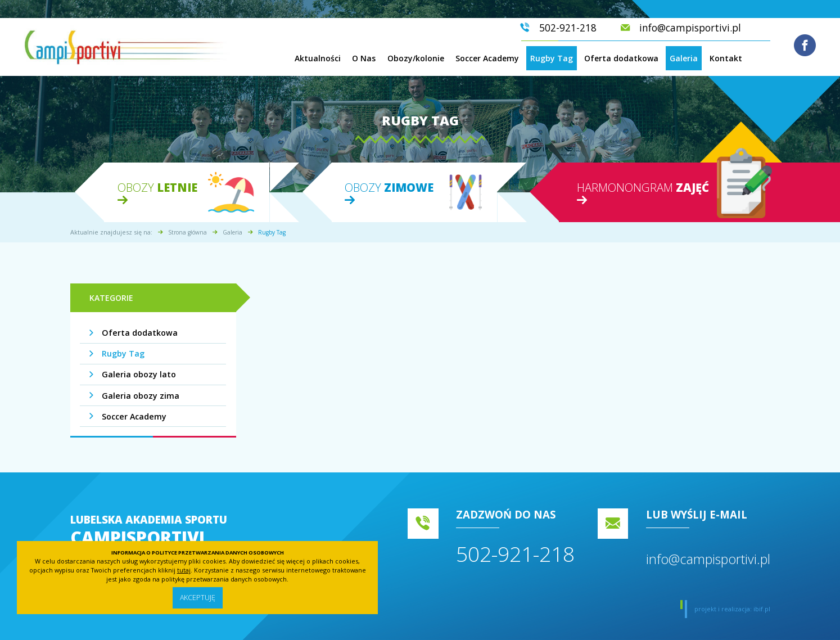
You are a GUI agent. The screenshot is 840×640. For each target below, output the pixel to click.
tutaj (184, 569)
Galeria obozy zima (140, 396)
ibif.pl (762, 609)
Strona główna (188, 232)
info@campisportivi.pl (708, 559)
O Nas (364, 58)
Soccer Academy (487, 58)
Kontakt (726, 58)
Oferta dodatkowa (621, 58)
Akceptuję (197, 598)
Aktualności (318, 58)
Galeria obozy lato (138, 374)
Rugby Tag (552, 58)
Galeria (684, 58)
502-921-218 (515, 554)
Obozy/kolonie (416, 58)
